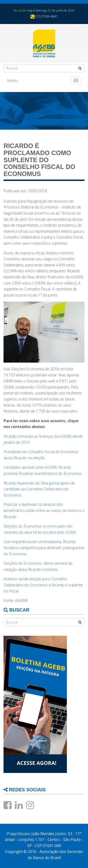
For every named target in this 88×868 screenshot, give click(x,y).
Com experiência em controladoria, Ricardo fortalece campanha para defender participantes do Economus (44, 548)
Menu (13, 80)
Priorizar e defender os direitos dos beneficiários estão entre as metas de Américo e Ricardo (44, 510)
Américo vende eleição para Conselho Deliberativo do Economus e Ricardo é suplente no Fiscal (43, 585)
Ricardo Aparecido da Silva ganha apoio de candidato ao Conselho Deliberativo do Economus (39, 489)
